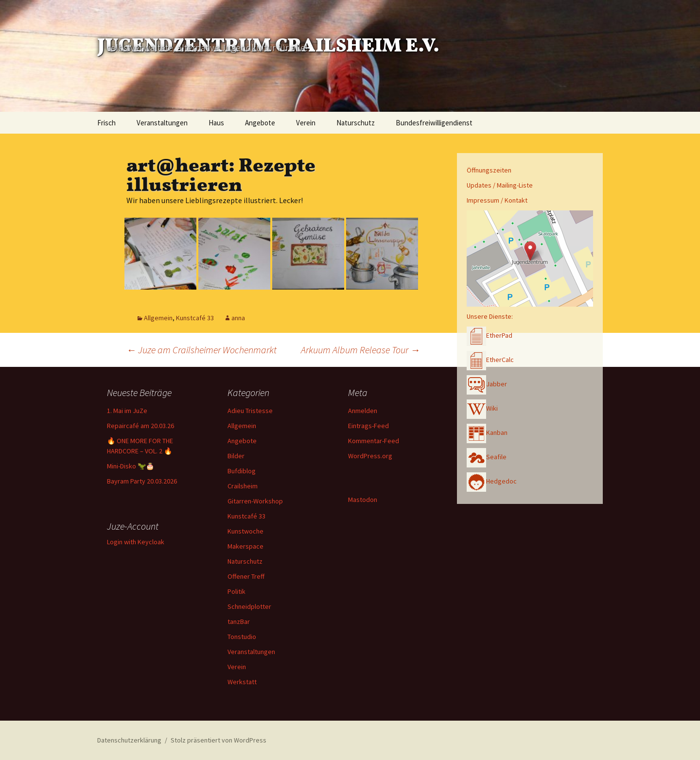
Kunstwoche (245, 531)
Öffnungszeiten (489, 170)
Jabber (487, 384)
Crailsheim (243, 486)
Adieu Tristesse (250, 411)
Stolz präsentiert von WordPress (219, 740)
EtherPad (490, 335)
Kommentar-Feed (374, 441)
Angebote (260, 123)
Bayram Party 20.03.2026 (142, 481)
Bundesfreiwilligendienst (434, 123)
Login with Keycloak (136, 542)
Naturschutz (356, 123)
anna (238, 318)
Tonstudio (242, 637)
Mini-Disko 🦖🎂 (131, 466)
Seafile (487, 457)
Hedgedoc (492, 481)
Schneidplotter (249, 606)
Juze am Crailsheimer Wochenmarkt (201, 350)
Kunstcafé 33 (195, 318)
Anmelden (363, 411)
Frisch (106, 123)
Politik (236, 591)
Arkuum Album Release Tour (360, 350)
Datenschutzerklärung (129, 740)
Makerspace (245, 546)
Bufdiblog (242, 471)
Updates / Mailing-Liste (500, 185)
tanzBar (239, 622)
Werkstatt (242, 682)
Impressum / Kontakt (497, 200)
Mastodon (363, 500)
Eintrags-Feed (368, 426)
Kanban (487, 432)
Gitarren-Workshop (255, 501)
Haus (216, 123)
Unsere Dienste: (490, 316)
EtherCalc (490, 360)
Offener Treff (246, 576)
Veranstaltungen (162, 123)
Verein (306, 123)
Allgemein (158, 318)
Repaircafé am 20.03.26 (140, 426)
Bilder (236, 456)
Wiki (482, 408)
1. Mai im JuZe (127, 411)
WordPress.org (370, 456)
